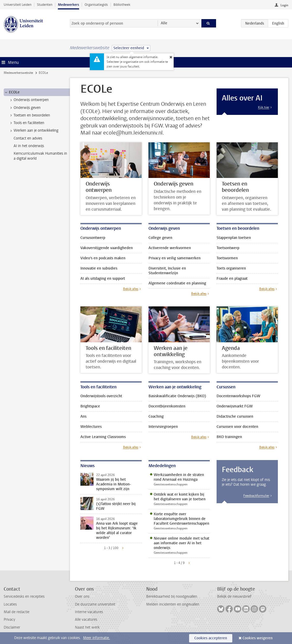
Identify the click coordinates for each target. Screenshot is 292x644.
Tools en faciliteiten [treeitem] (26, 123)
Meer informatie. (97, 638)
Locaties (10, 604)
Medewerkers (68, 5)
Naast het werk (87, 627)
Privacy (9, 620)
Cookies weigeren (258, 638)
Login (284, 5)
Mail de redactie (16, 612)
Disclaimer (12, 627)
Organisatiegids (96, 5)
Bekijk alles (131, 289)
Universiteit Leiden (18, 5)
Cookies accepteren (211, 638)
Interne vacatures (89, 612)
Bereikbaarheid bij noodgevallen (172, 597)
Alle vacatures (86, 620)
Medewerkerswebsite (18, 73)
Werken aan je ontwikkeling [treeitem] (34, 131)
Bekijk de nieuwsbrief (234, 597)
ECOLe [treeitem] (12, 92)
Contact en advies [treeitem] (28, 138)
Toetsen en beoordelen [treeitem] (29, 115)
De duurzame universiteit (95, 604)
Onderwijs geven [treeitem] (25, 108)
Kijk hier (264, 107)
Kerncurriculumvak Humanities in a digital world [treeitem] (40, 156)
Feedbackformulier (256, 496)
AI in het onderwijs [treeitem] (29, 146)
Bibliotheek (122, 5)
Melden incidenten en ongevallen (173, 604)
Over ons (82, 597)
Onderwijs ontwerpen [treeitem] (29, 100)
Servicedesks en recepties (24, 597)
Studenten (45, 5)
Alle (164, 23)
